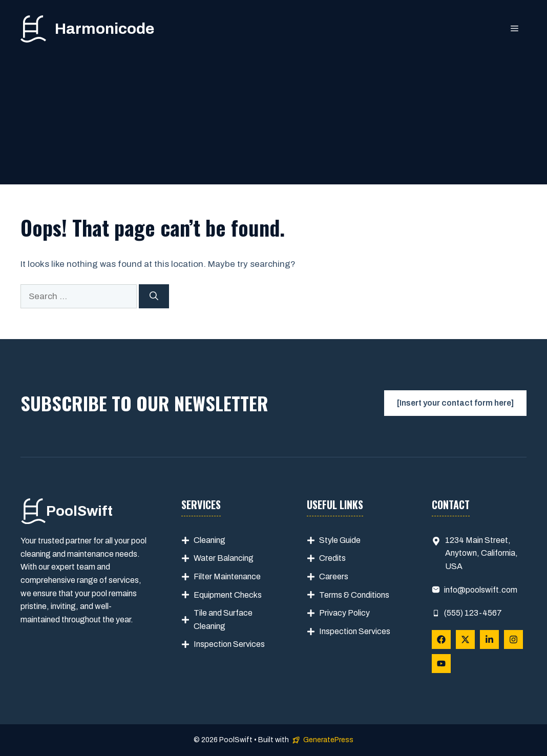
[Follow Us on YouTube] (441, 664)
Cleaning (209, 540)
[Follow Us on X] (465, 639)
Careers (334, 576)
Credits (332, 558)
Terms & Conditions (354, 595)
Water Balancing (224, 558)
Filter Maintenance (227, 576)
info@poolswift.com (481, 590)
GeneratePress (328, 740)
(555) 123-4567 (473, 613)
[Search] (154, 297)
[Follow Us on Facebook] (441, 639)
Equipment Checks (228, 595)
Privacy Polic (342, 613)
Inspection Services (229, 644)
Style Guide (340, 540)
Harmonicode (104, 29)
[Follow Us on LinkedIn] (489, 639)
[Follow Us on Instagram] (513, 639)
